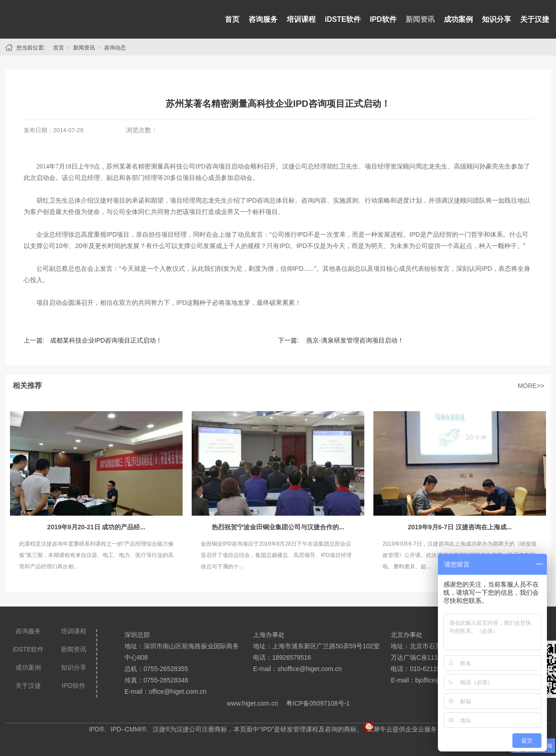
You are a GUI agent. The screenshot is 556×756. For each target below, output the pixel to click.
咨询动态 (115, 48)
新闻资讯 (420, 19)
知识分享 (496, 19)
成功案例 (458, 19)
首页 (232, 19)
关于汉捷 (535, 19)
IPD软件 (383, 19)
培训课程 (301, 19)
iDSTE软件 (343, 19)
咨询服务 (263, 19)
